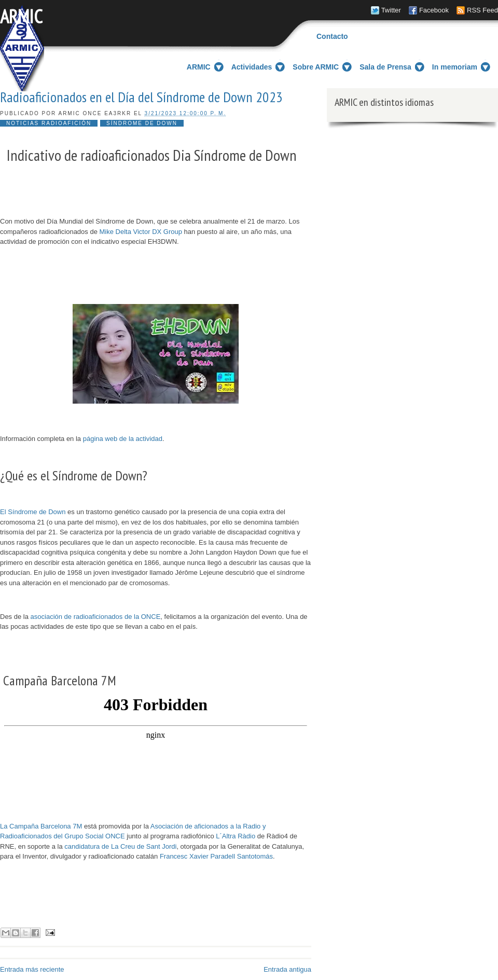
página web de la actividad (123, 439)
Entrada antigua (287, 969)
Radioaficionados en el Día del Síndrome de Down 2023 (141, 97)
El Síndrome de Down (33, 512)
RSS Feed (482, 10)
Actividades (252, 67)
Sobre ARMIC (316, 67)
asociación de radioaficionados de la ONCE (96, 617)
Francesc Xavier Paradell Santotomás (216, 856)
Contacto (332, 36)
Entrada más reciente (32, 969)
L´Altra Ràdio (236, 836)
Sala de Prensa (385, 67)
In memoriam (455, 67)
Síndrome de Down (142, 123)
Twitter (391, 10)
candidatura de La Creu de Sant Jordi (120, 846)
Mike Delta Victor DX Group (141, 232)
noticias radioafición (49, 123)
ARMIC (21, 16)
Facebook (434, 10)
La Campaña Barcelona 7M (41, 826)
